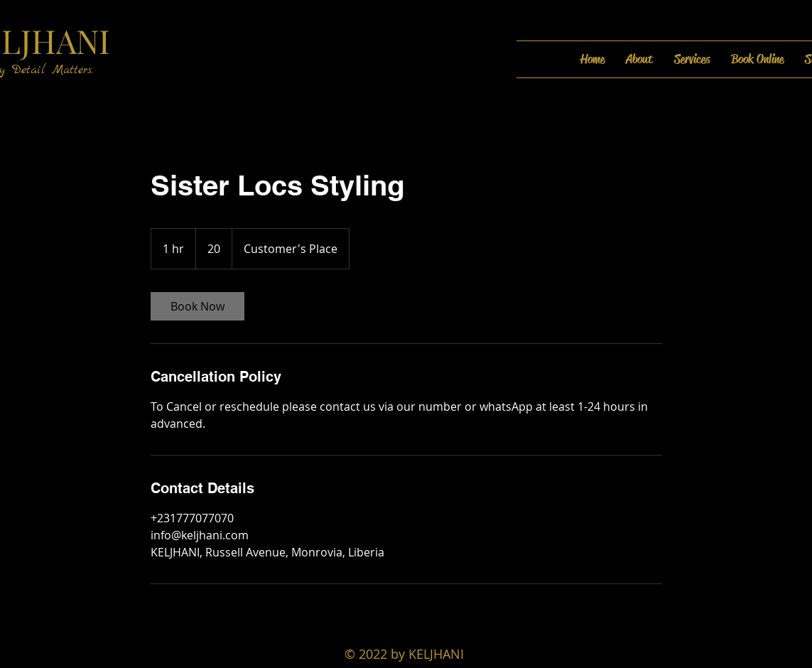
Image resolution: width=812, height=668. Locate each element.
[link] (197, 306)
